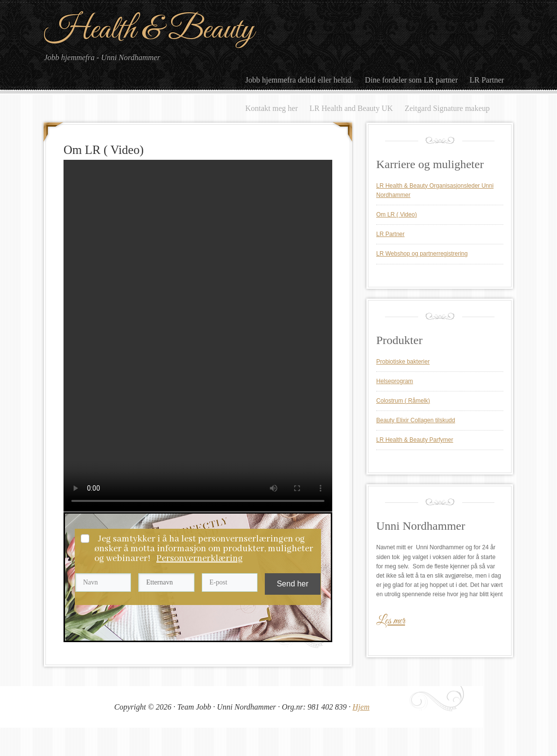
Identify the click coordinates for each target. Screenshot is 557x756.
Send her (292, 584)
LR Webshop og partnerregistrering (422, 254)
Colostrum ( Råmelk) (403, 401)
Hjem (361, 707)
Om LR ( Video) (396, 215)
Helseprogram (395, 381)
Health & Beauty (149, 30)
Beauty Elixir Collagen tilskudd (416, 420)
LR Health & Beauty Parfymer (415, 440)
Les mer (391, 621)
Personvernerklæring (200, 559)
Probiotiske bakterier (403, 362)
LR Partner (390, 234)
